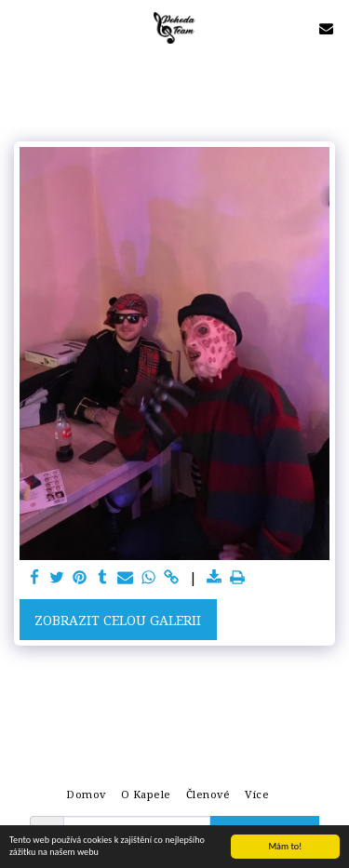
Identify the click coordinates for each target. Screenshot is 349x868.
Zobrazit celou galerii (118, 620)
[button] (20, 27)
